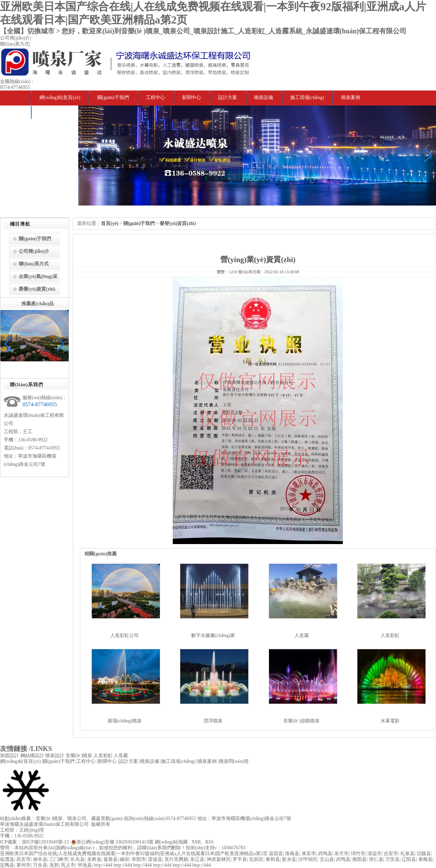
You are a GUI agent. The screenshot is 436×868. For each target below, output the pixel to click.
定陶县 (7, 865)
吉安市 (391, 854)
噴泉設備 (264, 97)
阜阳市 (139, 859)
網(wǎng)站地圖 (171, 842)
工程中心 (155, 97)
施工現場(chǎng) (307, 97)
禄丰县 (40, 859)
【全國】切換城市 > (31, 31)
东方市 (341, 854)
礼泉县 (407, 854)
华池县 (85, 865)
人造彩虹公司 (124, 635)
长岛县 (78, 859)
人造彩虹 (390, 635)
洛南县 (292, 854)
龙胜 (54, 865)
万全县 (40, 865)
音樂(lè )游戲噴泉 (301, 721)
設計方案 (228, 97)
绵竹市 (358, 854)
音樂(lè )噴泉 (79, 756)
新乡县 (289, 859)
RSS (210, 842)
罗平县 (240, 859)
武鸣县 (325, 854)
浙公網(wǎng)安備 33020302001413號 (115, 842)
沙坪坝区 (308, 859)
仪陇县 (424, 854)
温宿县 (276, 854)
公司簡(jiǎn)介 (15, 38)
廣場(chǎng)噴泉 (125, 721)
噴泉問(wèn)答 (55, 112)
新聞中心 (191, 97)
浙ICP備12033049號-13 (45, 842)
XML (197, 842)
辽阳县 (409, 859)
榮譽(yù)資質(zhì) (37, 289)
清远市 (374, 854)
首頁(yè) (110, 223)
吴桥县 (94, 859)
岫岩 (124, 859)
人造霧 (302, 635)
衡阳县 (359, 859)
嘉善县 (111, 859)
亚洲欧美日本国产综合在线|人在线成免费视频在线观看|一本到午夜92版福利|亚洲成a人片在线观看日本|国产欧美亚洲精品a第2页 (134, 854)
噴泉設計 (55, 756)
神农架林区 (219, 859)
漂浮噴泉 (213, 721)
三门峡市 (59, 859)
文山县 (327, 859)
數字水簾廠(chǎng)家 (213, 635)
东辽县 (197, 859)
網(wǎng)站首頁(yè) (60, 97)
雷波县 (155, 859)
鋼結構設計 (32, 756)
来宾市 (309, 854)
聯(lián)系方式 (15, 44)
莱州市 (23, 865)
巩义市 (68, 865)
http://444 (103, 865)
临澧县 (7, 859)
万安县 (392, 859)
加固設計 (10, 756)
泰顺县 (425, 859)
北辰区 (256, 859)
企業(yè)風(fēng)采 (38, 276)
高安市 (23, 859)
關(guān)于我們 (113, 97)
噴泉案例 (351, 97)
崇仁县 (376, 859)
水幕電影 (390, 721)
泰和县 (273, 859)
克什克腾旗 (176, 859)
